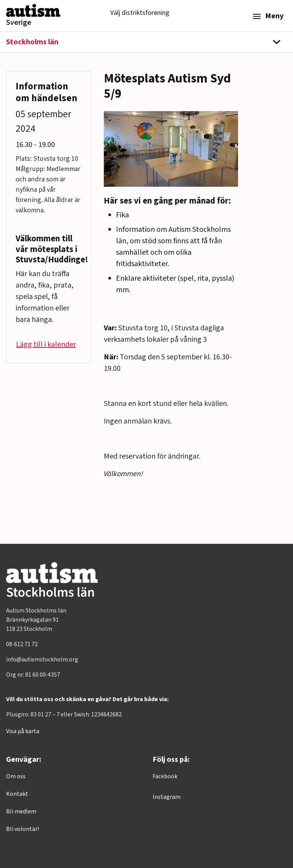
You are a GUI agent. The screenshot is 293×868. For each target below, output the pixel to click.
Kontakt (17, 794)
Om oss (16, 776)
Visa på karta (23, 731)
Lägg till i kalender (46, 344)
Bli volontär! (23, 829)
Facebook (165, 776)
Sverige (19, 23)
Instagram (167, 797)
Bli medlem (21, 811)
